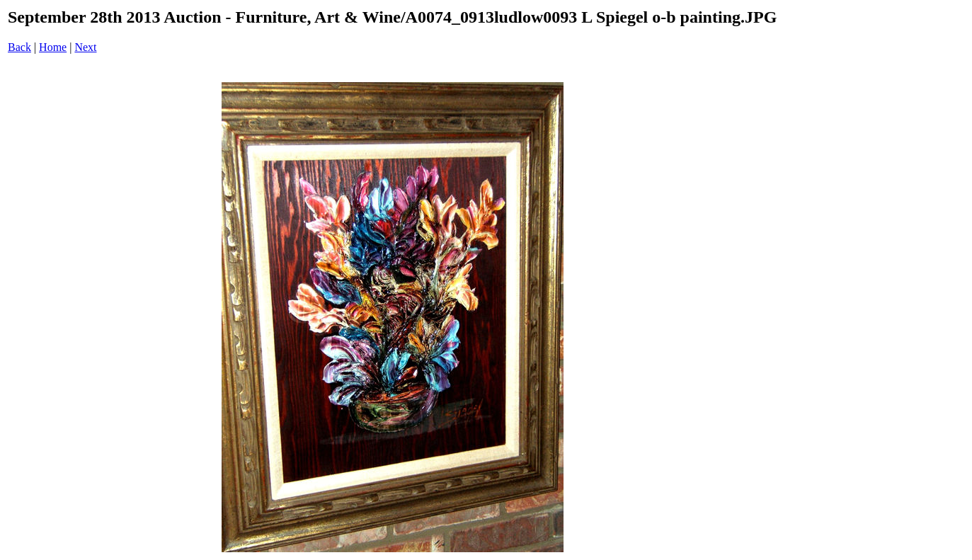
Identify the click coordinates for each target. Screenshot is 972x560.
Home (53, 47)
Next (85, 47)
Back (19, 47)
